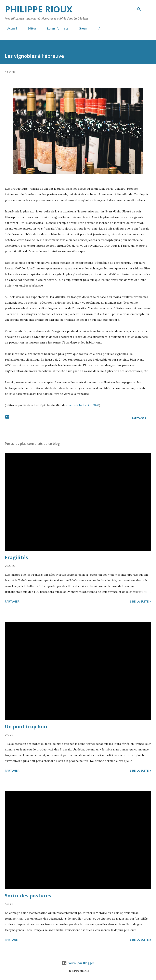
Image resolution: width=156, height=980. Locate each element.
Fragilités (16, 557)
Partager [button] (139, 418)
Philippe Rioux (39, 9)
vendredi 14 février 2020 (83, 405)
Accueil (10, 28)
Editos (30, 28)
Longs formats (55, 28)
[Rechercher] (139, 7)
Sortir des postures (28, 895)
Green (81, 28)
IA (97, 28)
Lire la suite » (141, 601)
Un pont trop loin (26, 726)
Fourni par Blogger (78, 963)
